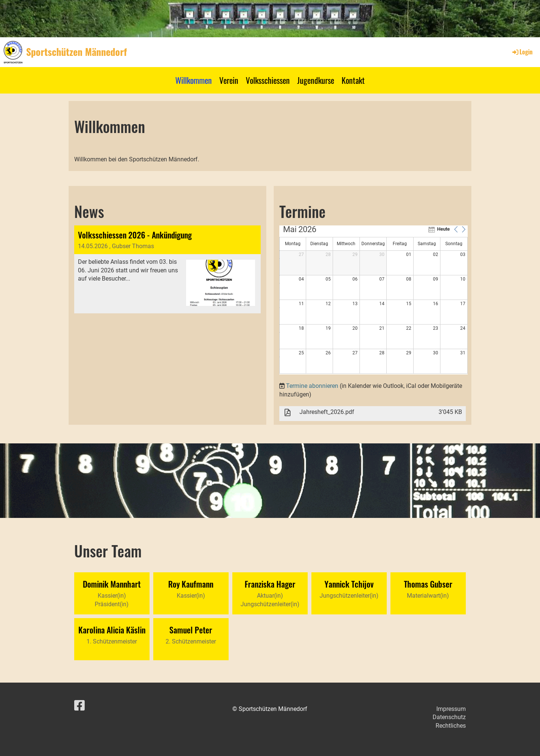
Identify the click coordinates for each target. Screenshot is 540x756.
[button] (456, 229)
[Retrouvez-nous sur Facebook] (79, 706)
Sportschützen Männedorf (76, 52)
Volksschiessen (268, 80)
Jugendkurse (316, 80)
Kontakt (353, 80)
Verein (229, 80)
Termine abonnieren (312, 386)
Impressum (451, 709)
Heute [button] (443, 229)
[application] (373, 300)
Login (522, 52)
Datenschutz (449, 717)
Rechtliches (451, 726)
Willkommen (194, 80)
